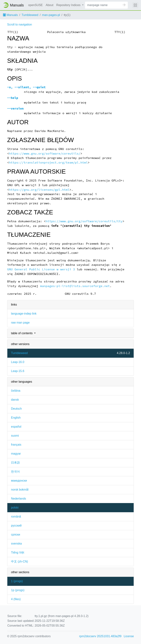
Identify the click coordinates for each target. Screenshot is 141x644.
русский (16, 526)
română (16, 517)
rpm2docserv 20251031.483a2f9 (100, 636)
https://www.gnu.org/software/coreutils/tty (84, 221)
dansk (15, 400)
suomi (15, 436)
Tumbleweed (30, 15)
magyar (16, 454)
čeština (16, 391)
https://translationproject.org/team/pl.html (48, 163)
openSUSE (36, 5)
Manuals (10, 15)
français (16, 445)
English (16, 418)
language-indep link (24, 314)
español (16, 427)
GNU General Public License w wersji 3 (41, 269)
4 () (16, 599)
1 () (17, 581)
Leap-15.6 (18, 371)
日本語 (15, 463)
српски (16, 535)
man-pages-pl (51, 15)
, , (26, 87)
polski (15, 508)
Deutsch (16, 409)
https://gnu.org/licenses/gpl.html (39, 190)
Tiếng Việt (18, 553)
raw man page (20, 323)
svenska (16, 544)
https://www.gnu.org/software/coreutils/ (45, 154)
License (129, 636)
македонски (19, 481)
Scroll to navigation (20, 25)
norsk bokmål (20, 490)
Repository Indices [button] (69, 5)
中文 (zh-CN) (19, 562)
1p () (18, 590)
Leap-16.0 (18, 362)
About (50, 5)
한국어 (15, 472)
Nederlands (19, 499)
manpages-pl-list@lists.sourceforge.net (75, 286)
